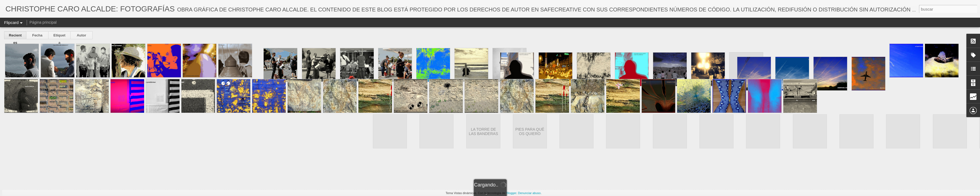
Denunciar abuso (529, 193)
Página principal (43, 22)
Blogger (511, 193)
